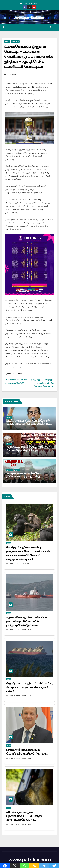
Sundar (27, 564)
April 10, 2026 (15, 564)
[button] (50, 27)
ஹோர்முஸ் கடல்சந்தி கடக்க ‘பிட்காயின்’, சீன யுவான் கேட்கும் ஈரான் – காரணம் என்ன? (29, 687)
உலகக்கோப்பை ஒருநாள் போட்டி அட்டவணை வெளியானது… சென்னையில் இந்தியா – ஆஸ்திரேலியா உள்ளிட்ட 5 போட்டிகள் (29, 56)
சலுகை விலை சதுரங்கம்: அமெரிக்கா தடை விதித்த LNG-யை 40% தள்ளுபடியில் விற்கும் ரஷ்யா (27, 621)
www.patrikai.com (29, 18)
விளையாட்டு (15, 41)
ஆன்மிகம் (9, 470)
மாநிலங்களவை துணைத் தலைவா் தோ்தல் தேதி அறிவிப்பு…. (27, 449)
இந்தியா (7, 41)
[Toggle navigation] (55, 27)
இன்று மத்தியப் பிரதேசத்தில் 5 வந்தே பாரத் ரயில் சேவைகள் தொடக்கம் (42, 383)
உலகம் (9, 543)
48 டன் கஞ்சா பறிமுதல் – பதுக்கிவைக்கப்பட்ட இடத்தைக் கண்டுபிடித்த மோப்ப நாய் (24, 816)
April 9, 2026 (15, 630)
